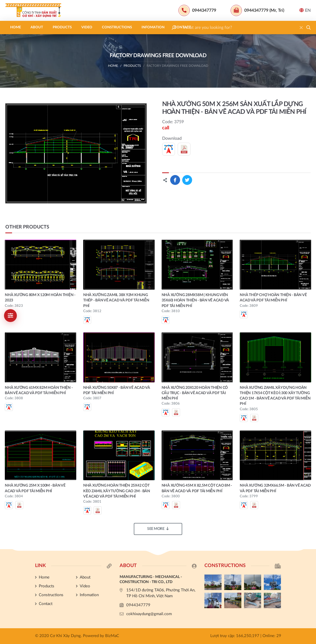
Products (62, 27)
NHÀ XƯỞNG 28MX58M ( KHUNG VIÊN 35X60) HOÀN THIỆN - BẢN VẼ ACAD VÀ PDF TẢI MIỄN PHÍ (195, 300)
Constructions (117, 27)
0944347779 (138, 605)
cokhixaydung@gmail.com (149, 614)
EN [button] (305, 10)
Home (16, 27)
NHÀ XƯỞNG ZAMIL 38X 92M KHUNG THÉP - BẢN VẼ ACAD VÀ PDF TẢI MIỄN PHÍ (116, 300)
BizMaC (112, 636)
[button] (309, 28)
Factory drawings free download (177, 66)
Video (87, 27)
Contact (183, 27)
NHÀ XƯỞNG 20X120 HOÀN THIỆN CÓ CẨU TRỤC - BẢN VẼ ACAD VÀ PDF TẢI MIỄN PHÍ (195, 393)
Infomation (153, 27)
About (37, 27)
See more (158, 529)
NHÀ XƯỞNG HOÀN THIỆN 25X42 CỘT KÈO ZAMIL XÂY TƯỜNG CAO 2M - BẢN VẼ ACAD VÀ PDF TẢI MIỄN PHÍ (117, 491)
